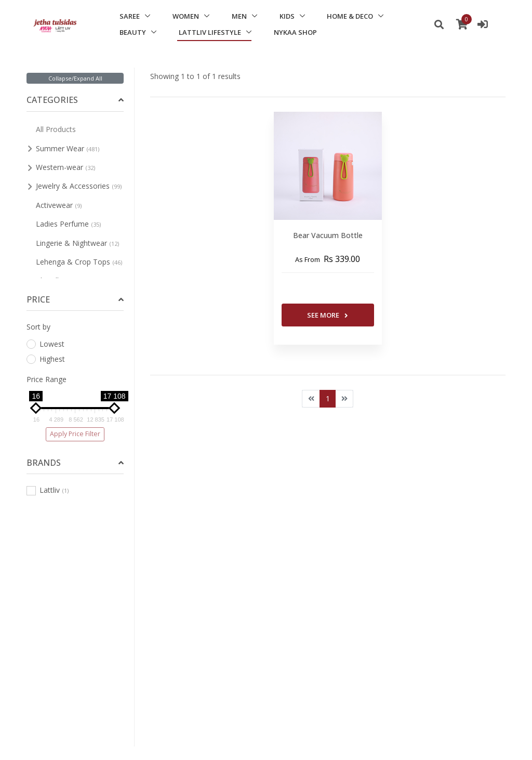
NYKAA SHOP (295, 32)
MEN (239, 16)
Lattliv (48, 490)
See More (328, 315)
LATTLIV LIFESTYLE (210, 32)
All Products (56, 129)
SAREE (130, 16)
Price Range (46, 379)
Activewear (59, 205)
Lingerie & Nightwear (77, 243)
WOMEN (186, 16)
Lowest (45, 344)
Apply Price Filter (75, 434)
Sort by (38, 327)
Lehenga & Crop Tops (79, 262)
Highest (46, 359)
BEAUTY (133, 32)
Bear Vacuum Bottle (328, 235)
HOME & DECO (350, 16)
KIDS (287, 16)
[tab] (75, 100)
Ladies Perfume (68, 224)
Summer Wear (68, 148)
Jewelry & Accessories (79, 186)
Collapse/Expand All (75, 78)
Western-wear (65, 167)
